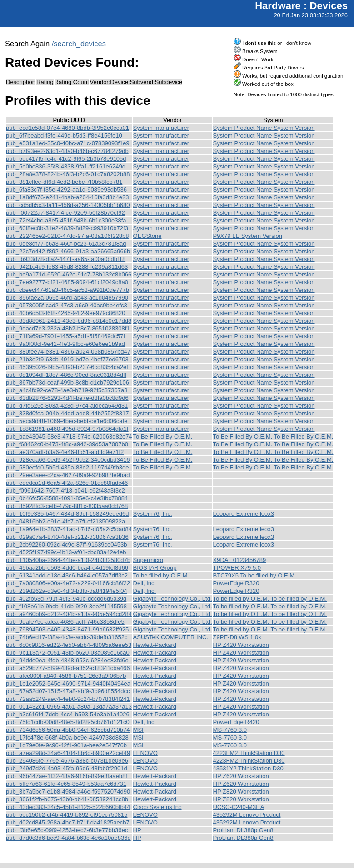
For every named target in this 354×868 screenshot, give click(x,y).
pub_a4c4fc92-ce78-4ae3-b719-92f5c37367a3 (67, 390)
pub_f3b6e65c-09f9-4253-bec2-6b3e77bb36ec (67, 830)
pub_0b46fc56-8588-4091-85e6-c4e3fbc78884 (67, 498)
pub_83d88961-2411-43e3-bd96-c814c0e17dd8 (69, 321)
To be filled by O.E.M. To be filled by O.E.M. (270, 599)
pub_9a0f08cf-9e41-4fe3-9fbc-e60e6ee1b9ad (65, 344)
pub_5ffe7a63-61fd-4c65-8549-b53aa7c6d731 (66, 784)
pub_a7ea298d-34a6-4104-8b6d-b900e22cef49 (68, 753)
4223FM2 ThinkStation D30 (249, 753)
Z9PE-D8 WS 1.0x (237, 637)
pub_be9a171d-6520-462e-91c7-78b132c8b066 (69, 274)
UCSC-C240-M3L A (239, 807)
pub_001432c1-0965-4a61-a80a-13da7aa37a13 (69, 707)
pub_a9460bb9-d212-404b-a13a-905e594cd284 (69, 614)
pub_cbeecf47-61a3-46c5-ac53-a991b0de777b (67, 290)
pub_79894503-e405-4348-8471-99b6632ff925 (67, 629)
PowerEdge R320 (236, 583)
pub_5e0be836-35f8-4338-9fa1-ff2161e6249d (66, 166)
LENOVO (145, 753)
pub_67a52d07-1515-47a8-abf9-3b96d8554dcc (68, 691)
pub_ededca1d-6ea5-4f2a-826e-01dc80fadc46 (67, 483)
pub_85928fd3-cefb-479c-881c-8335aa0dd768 (67, 506)
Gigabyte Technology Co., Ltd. (173, 599)
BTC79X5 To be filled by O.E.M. (255, 575)
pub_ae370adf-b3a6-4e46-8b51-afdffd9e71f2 (65, 452)
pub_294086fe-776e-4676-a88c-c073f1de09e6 (67, 761)
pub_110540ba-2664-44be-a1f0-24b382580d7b (68, 560)
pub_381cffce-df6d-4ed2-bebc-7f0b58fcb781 (64, 182)
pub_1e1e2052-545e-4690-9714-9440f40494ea (68, 683)
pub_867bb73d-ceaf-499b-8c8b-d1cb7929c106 (67, 382)
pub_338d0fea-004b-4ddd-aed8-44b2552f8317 (67, 413)
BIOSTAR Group (155, 568)
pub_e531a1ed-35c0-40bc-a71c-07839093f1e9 (68, 143)
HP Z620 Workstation (241, 776)
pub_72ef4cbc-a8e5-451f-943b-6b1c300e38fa (66, 220)
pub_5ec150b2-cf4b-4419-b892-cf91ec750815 (67, 815)
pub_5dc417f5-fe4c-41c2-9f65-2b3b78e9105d (66, 159)
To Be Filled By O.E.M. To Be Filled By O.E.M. (273, 436)
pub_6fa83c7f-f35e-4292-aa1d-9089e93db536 (66, 190)
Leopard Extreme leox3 (244, 514)
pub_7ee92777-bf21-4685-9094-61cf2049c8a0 (67, 282)
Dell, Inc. (145, 583)
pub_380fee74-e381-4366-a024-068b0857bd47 (68, 352)
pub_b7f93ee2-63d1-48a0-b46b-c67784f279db (67, 151)
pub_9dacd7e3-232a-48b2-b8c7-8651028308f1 (68, 328)
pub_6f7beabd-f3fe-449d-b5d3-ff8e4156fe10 (64, 136)
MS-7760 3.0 (230, 730)
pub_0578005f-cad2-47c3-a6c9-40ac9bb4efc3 (67, 305)
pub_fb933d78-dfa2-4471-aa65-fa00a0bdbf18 (66, 259)
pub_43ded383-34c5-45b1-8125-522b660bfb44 (68, 807)
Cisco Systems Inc (157, 807)
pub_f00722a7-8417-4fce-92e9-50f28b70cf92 (65, 213)
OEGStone (147, 236)
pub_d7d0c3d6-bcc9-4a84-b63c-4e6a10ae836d (68, 838)
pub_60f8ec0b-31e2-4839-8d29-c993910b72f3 (67, 228)
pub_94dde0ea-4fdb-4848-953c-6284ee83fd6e (67, 660)
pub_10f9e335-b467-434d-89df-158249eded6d (67, 514)
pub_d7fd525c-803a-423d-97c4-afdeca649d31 (67, 406)
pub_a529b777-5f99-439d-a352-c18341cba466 (68, 668)
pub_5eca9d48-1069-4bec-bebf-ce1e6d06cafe (67, 421)
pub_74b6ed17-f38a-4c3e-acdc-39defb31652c (67, 637)
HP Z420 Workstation (241, 645)
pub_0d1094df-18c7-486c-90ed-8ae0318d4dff (66, 375)
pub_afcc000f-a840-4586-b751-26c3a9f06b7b (66, 676)
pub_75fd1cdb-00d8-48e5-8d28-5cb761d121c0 (68, 722)
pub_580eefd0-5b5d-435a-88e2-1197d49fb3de (67, 467)
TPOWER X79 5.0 (237, 568)
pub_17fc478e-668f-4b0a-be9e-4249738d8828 (67, 737)
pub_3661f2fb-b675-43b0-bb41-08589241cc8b (67, 799)
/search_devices (78, 44)
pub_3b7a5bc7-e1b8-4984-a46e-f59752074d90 (68, 792)
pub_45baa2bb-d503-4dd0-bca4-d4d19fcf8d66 (67, 568)
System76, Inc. (153, 514)
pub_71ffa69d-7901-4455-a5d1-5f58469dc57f (65, 336)
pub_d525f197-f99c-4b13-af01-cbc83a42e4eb (66, 552)
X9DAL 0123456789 (240, 560)
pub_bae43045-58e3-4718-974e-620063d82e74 (69, 436)
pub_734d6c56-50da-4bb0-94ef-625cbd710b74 (68, 730)
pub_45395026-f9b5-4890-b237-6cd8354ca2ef (67, 367)
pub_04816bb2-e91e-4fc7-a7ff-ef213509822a (65, 521)
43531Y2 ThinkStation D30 (248, 768)
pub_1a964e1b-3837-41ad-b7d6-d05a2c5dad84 (69, 529)
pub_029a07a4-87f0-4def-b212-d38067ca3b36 (67, 537)
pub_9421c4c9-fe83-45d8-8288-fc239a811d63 (67, 267)
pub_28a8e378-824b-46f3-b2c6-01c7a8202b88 (68, 174)
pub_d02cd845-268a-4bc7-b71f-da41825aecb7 (68, 822)
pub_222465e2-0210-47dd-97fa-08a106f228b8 (67, 236)
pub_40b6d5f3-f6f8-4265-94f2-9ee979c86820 (65, 313)
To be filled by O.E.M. (161, 575)
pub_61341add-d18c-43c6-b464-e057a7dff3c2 (67, 575)
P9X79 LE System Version (248, 236)
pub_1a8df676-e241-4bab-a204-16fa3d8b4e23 (67, 197)
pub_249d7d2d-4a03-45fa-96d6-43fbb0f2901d (67, 768)
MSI (138, 730)
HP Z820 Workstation (241, 792)
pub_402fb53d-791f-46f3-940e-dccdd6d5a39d (66, 599)
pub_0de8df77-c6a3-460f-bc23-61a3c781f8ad (66, 244)
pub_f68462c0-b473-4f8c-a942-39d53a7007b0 (67, 444)
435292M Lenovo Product (247, 815)
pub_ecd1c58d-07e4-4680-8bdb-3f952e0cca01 (67, 128)
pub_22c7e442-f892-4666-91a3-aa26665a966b (68, 251)
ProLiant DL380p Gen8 (243, 830)
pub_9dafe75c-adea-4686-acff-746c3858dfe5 (65, 622)
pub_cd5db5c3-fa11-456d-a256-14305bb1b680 (68, 205)
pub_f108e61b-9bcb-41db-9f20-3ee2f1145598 (66, 606)
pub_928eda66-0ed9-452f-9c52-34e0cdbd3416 (68, 460)
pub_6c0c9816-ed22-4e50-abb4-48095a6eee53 (69, 645)
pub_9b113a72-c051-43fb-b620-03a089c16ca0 (68, 653)
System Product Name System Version (264, 128)
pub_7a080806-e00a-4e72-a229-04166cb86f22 (68, 583)
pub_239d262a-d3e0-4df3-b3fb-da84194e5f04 (67, 591)
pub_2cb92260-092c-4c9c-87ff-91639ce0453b (66, 545)
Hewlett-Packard (155, 645)
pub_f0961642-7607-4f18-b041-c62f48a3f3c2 (65, 491)
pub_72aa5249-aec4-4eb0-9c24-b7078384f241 (68, 699)
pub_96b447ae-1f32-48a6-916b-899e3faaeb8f (67, 776)
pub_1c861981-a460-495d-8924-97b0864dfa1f (67, 429)
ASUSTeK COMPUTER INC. (171, 637)
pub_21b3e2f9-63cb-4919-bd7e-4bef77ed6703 (67, 359)
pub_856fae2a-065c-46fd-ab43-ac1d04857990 (67, 298)
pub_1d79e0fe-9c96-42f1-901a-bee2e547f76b (66, 745)
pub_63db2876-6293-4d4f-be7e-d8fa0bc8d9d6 (67, 398)
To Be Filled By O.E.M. (163, 436)
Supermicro (148, 560)
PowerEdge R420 (236, 722)
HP (137, 830)
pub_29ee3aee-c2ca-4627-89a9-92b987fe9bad (68, 475)
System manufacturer (161, 128)
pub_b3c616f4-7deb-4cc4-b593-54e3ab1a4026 (68, 714)
